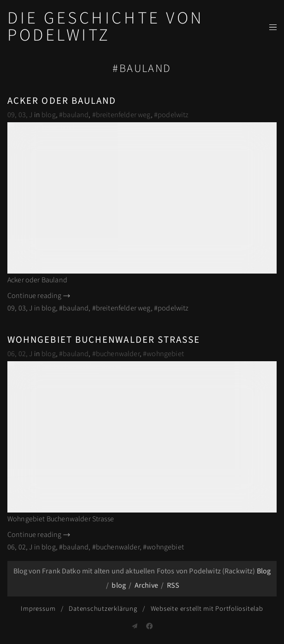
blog (49, 115)
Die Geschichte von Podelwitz (106, 27)
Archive (146, 585)
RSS (173, 585)
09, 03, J (20, 115)
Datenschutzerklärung (103, 609)
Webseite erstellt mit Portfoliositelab (207, 609)
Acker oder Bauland (62, 101)
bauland (76, 115)
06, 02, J (20, 354)
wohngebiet (165, 354)
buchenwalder (118, 354)
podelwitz (173, 115)
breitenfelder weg (123, 115)
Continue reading (39, 296)
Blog (264, 571)
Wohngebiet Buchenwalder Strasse (104, 340)
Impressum (38, 609)
